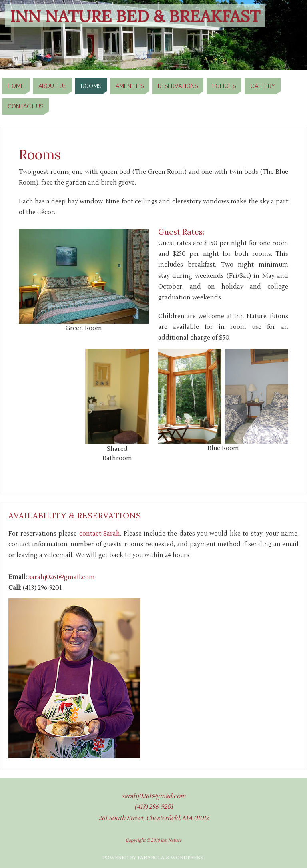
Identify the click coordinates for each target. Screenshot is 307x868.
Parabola (151, 858)
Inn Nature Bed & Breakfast (135, 16)
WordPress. (188, 858)
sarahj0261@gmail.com (62, 577)
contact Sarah (100, 534)
